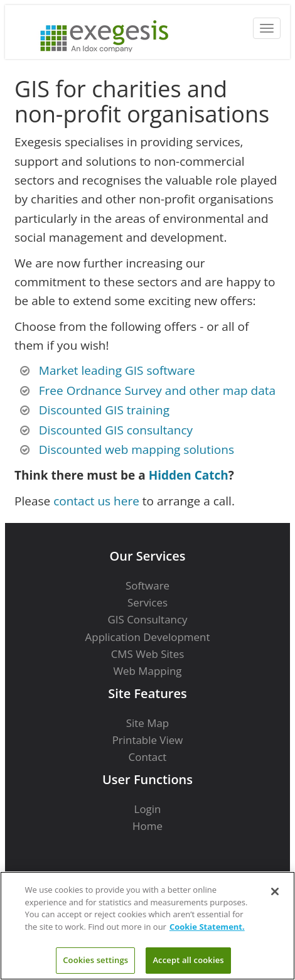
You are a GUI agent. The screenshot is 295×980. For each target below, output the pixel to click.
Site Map (147, 723)
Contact (148, 757)
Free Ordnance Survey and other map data (157, 390)
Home (147, 826)
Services (147, 602)
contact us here (96, 501)
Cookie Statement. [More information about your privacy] (207, 927)
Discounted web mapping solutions (137, 450)
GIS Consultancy (147, 619)
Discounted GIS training (104, 410)
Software (147, 585)
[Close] (275, 891)
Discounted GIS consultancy (116, 430)
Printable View (148, 740)
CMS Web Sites (148, 654)
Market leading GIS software (117, 370)
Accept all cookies (188, 960)
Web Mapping (147, 671)
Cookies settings (95, 960)
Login (148, 809)
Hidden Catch (189, 475)
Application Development (148, 637)
